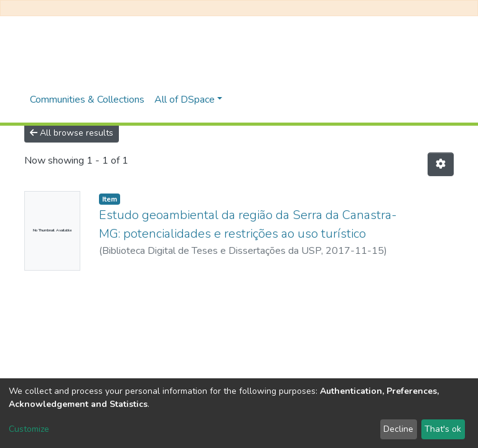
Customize (29, 429)
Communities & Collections (87, 100)
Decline (398, 429)
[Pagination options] (441, 164)
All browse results (72, 133)
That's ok (443, 429)
